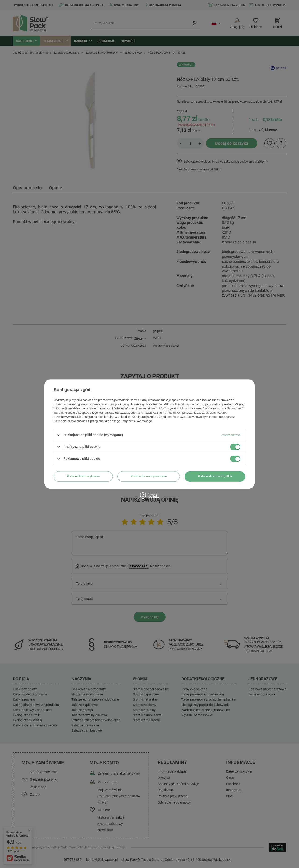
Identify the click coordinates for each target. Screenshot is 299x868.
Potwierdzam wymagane (149, 476)
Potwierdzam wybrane (83, 476)
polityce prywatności (99, 408)
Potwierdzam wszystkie (215, 476)
